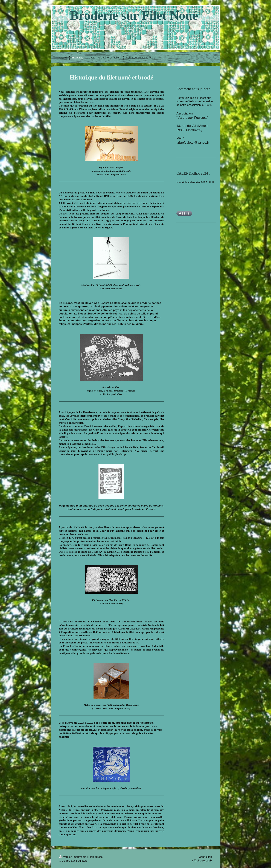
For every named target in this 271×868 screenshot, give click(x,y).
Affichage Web (202, 860)
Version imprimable (73, 857)
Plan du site (95, 857)
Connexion (205, 857)
